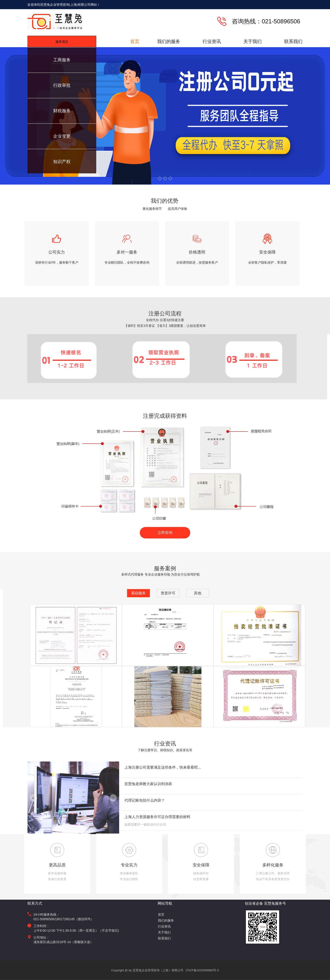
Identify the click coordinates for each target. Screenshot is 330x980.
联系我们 (293, 41)
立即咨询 (165, 533)
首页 (135, 41)
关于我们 (253, 41)
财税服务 (62, 111)
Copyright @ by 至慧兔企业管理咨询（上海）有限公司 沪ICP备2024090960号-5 (165, 970)
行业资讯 (212, 41)
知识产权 (62, 162)
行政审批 (62, 85)
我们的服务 (169, 41)
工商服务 (62, 60)
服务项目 (62, 42)
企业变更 (62, 136)
